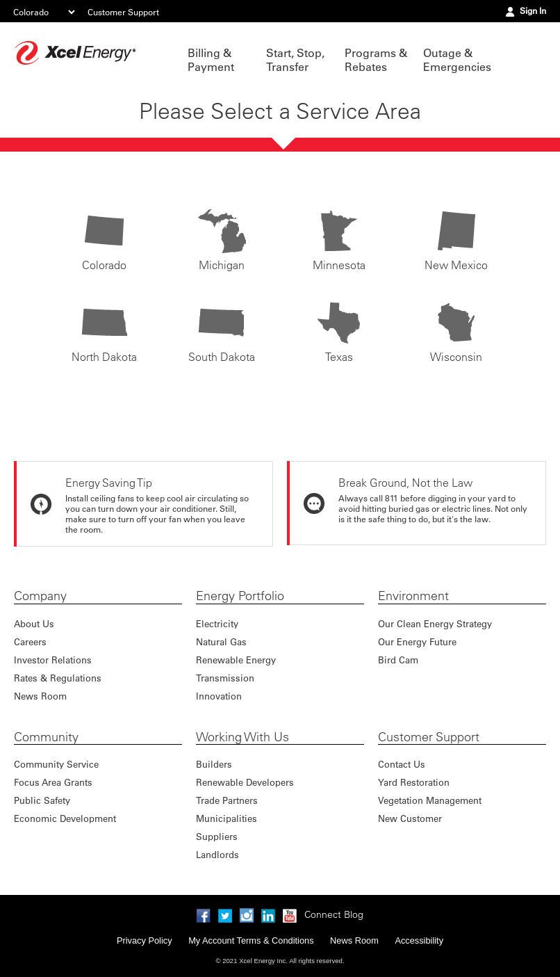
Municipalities (227, 818)
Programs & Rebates (376, 60)
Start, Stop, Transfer (295, 60)
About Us (34, 623)
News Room (40, 696)
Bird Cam (398, 660)
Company (40, 596)
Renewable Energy (236, 660)
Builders (214, 764)
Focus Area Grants (53, 782)
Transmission (225, 678)
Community (46, 737)
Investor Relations (53, 660)
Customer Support (123, 12)
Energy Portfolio (240, 596)
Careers (30, 641)
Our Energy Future (417, 641)
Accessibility (419, 940)
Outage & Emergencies (455, 60)
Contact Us (402, 764)
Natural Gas (221, 641)
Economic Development (65, 818)
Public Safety (42, 800)
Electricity (217, 623)
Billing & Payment (211, 60)
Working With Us (242, 737)
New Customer (410, 818)
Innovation (219, 696)
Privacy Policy (145, 940)
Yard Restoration (414, 782)
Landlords (217, 854)
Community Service (56, 764)
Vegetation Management (430, 800)
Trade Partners (227, 800)
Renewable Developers (245, 782)
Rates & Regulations (58, 678)
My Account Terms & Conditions (251, 940)
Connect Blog (334, 914)
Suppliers (217, 836)
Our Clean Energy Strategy (435, 623)
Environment (413, 596)
